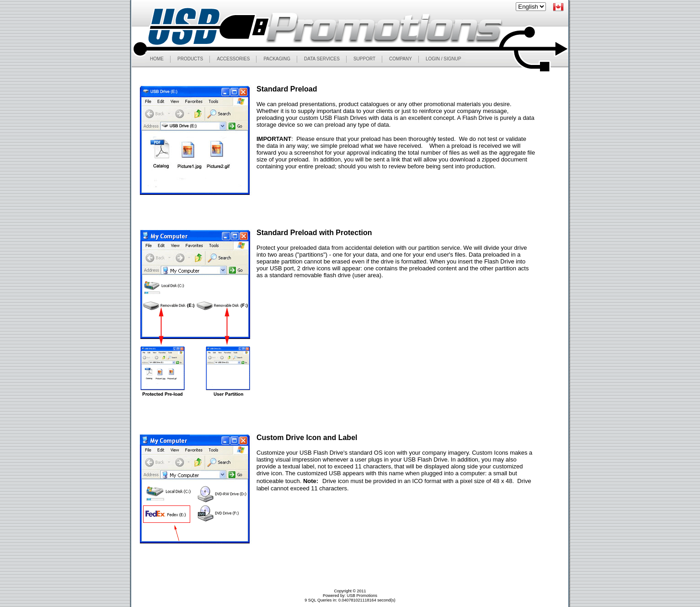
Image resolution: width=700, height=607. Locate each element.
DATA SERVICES (322, 59)
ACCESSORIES (233, 59)
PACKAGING (277, 59)
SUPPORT (364, 59)
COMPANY (401, 59)
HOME (157, 59)
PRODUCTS (190, 59)
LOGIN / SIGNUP (444, 59)
